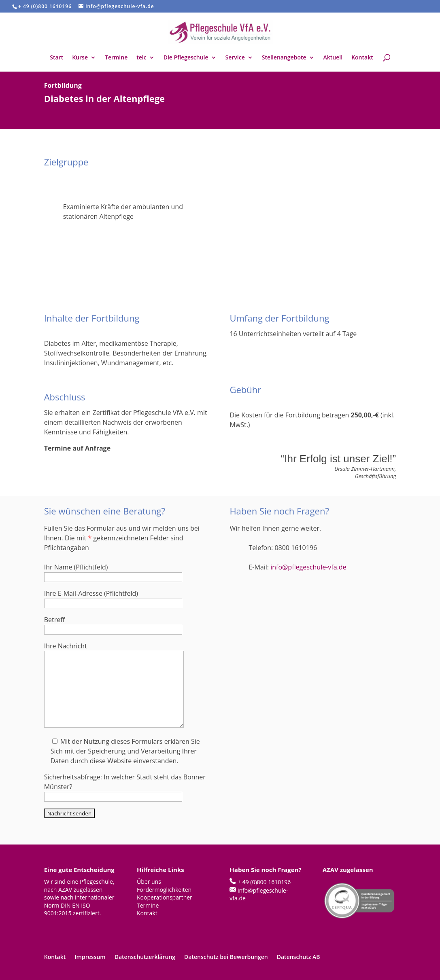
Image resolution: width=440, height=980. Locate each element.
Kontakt (362, 58)
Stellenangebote (284, 58)
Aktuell (333, 58)
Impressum (90, 957)
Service (235, 58)
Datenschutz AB (299, 957)
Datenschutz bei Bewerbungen (226, 957)
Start (56, 58)
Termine (116, 58)
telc (141, 58)
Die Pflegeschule (186, 58)
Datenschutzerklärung (145, 957)
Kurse (80, 58)
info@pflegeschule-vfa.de (308, 567)
